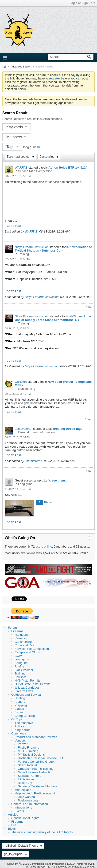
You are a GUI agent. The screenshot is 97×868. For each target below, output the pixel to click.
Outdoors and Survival (26, 695)
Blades (19, 709)
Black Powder (24, 670)
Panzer (23, 744)
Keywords (17, 127)
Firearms (17, 631)
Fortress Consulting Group (36, 762)
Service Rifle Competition (35, 171)
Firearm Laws (24, 691)
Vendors (20, 740)
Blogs (12, 829)
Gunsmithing (27, 389)
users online (44, 546)
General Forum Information (36, 432)
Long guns (25, 484)
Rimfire (19, 666)
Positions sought (29, 800)
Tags (12, 147)
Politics (19, 726)
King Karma (23, 730)
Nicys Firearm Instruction (32, 247)
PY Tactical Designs (31, 755)
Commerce (19, 733)
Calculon (21, 382)
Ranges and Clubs (27, 652)
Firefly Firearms (28, 748)
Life (14, 825)
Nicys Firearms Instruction (35, 772)
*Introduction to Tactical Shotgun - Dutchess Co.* (53, 249)
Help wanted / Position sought (35, 793)
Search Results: (13, 119)
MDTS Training (28, 751)
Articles (13, 815)
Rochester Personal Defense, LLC (41, 758)
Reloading (21, 638)
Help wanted (26, 797)
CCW (18, 656)
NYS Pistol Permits (27, 681)
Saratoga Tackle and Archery (37, 786)
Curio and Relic (25, 645)
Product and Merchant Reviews (36, 737)
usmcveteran (23, 429)
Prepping (21, 705)
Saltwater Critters (30, 776)
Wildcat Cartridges (27, 688)
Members (16, 137)
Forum (12, 628)
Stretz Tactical (27, 765)
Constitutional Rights (25, 818)
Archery (20, 702)
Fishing (19, 712)
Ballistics (21, 677)
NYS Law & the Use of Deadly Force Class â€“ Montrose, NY (53, 318)
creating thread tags (68, 429)
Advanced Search (21, 67)
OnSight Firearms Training (36, 769)
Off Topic (17, 719)
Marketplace (23, 790)
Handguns (21, 635)
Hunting (20, 698)
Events (19, 811)
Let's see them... (56, 480)
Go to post (14, 226)
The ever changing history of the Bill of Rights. (42, 832)
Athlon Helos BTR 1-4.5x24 (68, 168)
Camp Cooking (25, 716)
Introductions (23, 807)
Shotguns (21, 663)
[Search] (66, 57)
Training (23, 254)
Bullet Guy (25, 783)
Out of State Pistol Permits (32, 684)
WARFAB (21, 168)
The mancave (24, 723)
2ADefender (26, 779)
